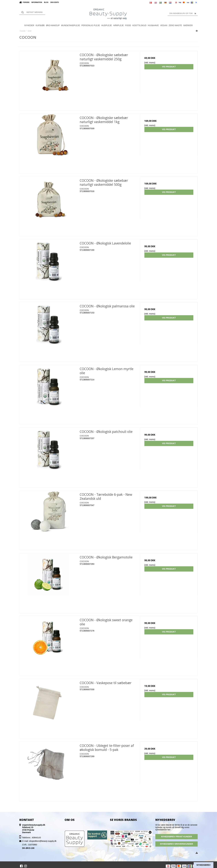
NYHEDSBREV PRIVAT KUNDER (176, 837)
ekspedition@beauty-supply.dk (43, 841)
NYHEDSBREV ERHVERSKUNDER (176, 844)
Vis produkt (169, 67)
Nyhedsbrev (204, 865)
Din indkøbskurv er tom (184, 13)
